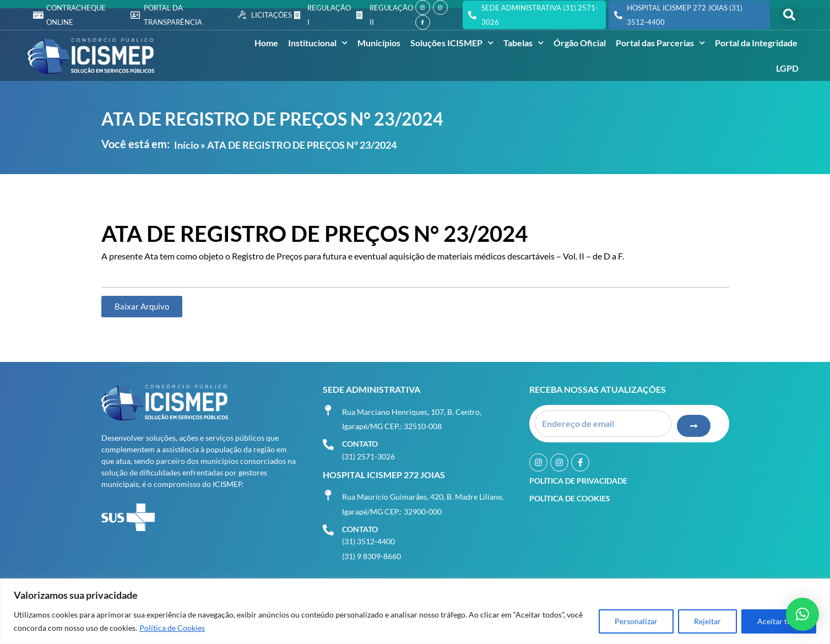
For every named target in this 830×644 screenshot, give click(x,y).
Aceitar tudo (779, 621)
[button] (789, 15)
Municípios (379, 43)
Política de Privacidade (578, 480)
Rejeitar (707, 621)
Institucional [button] (318, 43)
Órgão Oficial (580, 43)
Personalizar (636, 621)
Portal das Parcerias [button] (660, 43)
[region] (415, 611)
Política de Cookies (172, 628)
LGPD (787, 68)
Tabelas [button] (524, 43)
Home (266, 43)
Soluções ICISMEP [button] (452, 43)
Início (186, 145)
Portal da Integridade (756, 43)
